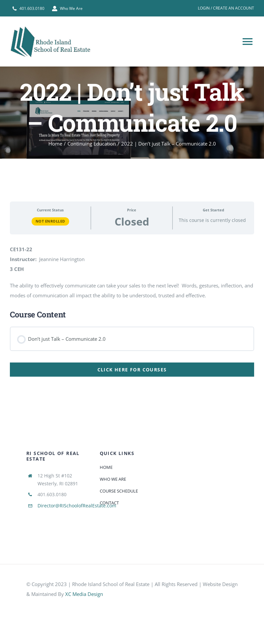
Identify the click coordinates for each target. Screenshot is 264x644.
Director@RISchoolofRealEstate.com (77, 506)
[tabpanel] (132, 287)
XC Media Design (84, 594)
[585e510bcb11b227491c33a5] (76, 606)
